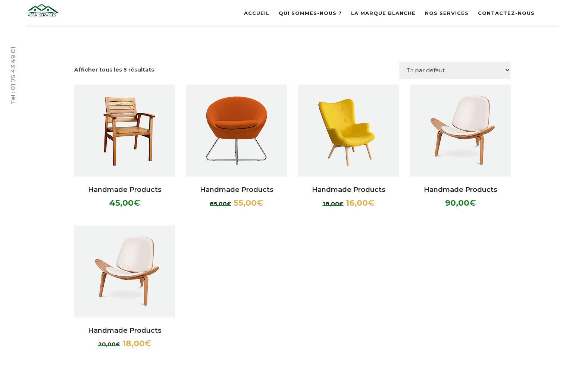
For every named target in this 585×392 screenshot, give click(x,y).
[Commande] (455, 70)
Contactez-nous (506, 13)
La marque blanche (383, 13)
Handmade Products (125, 190)
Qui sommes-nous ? (310, 13)
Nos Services (447, 13)
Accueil (257, 13)
